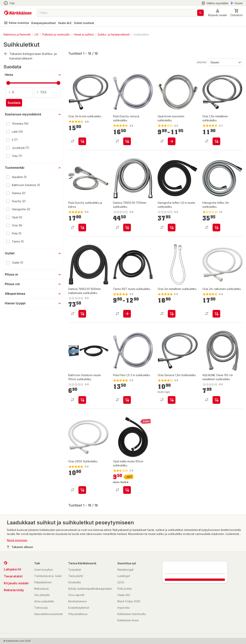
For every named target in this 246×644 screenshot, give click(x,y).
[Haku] (200, 13)
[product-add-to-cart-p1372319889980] (82, 141)
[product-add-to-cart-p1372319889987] (172, 400)
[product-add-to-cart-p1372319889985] (216, 314)
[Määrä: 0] (22, 92)
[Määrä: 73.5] (51, 92)
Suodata (14, 103)
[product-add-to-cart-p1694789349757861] (82, 400)
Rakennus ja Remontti (17, 34)
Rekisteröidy (14, 590)
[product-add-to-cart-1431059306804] (127, 400)
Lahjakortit (13, 569)
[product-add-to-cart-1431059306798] (82, 228)
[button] (218, 13)
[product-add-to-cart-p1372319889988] (216, 141)
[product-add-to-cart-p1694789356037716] (82, 314)
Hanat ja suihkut (84, 34)
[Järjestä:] (225, 62)
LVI (36, 34)
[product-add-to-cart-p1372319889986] (82, 490)
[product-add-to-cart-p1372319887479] (127, 141)
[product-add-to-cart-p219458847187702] (127, 490)
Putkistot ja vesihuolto (56, 34)
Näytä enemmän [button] (17, 540)
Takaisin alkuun (20, 547)
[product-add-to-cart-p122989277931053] (172, 228)
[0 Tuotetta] (236, 13)
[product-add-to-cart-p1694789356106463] (127, 314)
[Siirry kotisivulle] (18, 13)
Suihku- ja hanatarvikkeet (114, 34)
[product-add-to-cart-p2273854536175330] (216, 228)
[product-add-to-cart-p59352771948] (216, 400)
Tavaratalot (13, 576)
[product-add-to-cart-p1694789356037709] (127, 228)
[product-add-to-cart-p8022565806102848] (172, 314)
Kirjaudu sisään (16, 583)
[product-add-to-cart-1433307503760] (172, 141)
